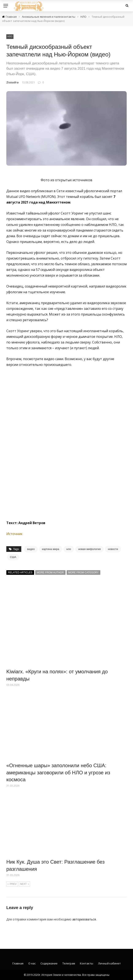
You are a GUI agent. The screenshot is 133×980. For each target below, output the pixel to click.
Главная (18, 963)
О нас (32, 963)
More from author (50, 573)
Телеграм (69, 963)
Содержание (49, 963)
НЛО (10, 36)
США (13, 557)
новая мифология (89, 549)
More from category (83, 573)
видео (31, 549)
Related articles (20, 573)
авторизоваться (84, 919)
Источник (14, 534)
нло (69, 549)
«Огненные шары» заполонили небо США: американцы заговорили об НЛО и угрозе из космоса (58, 772)
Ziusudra (12, 82)
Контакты (87, 963)
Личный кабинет (109, 963)
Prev (12, 884)
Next (24, 884)
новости (113, 549)
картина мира (51, 549)
